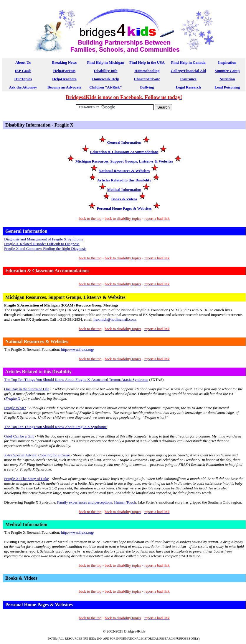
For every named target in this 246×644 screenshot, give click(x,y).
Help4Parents (65, 71)
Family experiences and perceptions (85, 502)
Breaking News (64, 62)
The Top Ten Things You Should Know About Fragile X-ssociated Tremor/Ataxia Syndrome (76, 380)
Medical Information (124, 190)
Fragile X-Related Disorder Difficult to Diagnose (42, 244)
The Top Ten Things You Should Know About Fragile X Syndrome (55, 427)
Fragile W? (15, 408)
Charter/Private (147, 79)
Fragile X (13, 398)
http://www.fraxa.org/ (77, 349)
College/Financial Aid (188, 71)
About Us (23, 62)
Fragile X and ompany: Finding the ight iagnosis (45, 249)
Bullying (147, 87)
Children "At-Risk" (106, 87)
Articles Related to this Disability (124, 180)
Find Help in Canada (188, 62)
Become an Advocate (64, 87)
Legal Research (188, 87)
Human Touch (125, 502)
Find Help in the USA (147, 62)
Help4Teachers (64, 79)
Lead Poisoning (227, 87)
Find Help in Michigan (106, 62)
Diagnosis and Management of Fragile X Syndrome (44, 239)
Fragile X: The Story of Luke (27, 479)
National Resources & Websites (124, 171)
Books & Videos (124, 199)
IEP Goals (23, 71)
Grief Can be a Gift (19, 436)
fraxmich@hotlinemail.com (115, 319)
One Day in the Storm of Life (27, 389)
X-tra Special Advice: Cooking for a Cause (37, 455)
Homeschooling (147, 71)
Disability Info (106, 71)
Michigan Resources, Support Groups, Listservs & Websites (124, 161)
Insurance (188, 79)
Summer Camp (227, 71)
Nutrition (227, 79)
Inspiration (227, 62)
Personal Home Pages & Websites (124, 208)
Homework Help (106, 79)
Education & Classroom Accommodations (124, 152)
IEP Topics (23, 79)
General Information (124, 142)
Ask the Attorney (23, 87)
